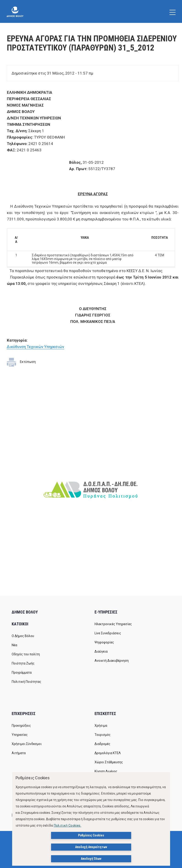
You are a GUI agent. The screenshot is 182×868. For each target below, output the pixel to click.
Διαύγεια (101, 651)
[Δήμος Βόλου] (15, 11)
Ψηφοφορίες (104, 642)
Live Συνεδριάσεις (108, 633)
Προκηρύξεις (21, 726)
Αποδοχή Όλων (91, 859)
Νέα (14, 645)
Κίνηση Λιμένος (106, 771)
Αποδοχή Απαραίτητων (91, 847)
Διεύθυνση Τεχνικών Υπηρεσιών (35, 347)
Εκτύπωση (28, 362)
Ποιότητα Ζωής (23, 663)
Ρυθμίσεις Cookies (91, 835)
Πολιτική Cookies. (68, 825)
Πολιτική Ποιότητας (26, 682)
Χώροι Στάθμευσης (109, 762)
